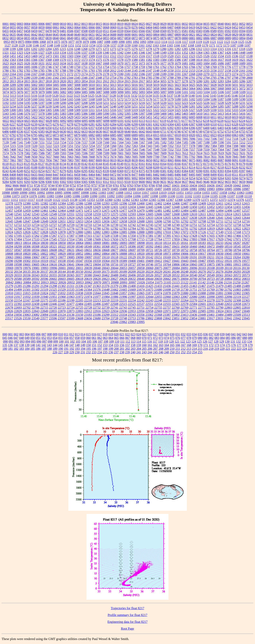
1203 (41, 49)
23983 (132, 322)
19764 (167, 264)
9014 (84, 178)
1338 (92, 53)
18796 (246, 250)
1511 (106, 56)
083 (217, 338)
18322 (62, 246)
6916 (163, 135)
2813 (13, 81)
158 (133, 345)
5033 (249, 85)
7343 (149, 146)
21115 (176, 282)
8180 (249, 164)
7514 (106, 150)
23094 (44, 315)
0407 (171, 27)
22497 (106, 304)
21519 (44, 290)
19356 (88, 261)
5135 (156, 96)
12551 (71, 214)
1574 (92, 60)
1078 (78, 42)
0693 (149, 35)
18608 (53, 250)
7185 (185, 142)
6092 (63, 121)
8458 (77, 175)
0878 (178, 38)
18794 (237, 250)
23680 (97, 318)
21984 (106, 297)
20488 (114, 275)
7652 (41, 157)
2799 (242, 78)
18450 (184, 246)
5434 (84, 117)
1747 (56, 67)
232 (88, 352)
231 (83, 352)
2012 (113, 71)
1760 (149, 67)
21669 (132, 290)
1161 (142, 45)
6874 (63, 135)
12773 (44, 229)
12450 (193, 207)
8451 (70, 175)
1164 (163, 45)
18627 (62, 250)
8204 (120, 167)
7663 (70, 157)
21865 (141, 293)
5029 (221, 85)
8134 (63, 164)
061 (94, 338)
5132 (134, 96)
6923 (214, 135)
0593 (235, 31)
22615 (211, 304)
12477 (123, 211)
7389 (221, 146)
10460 (53, 189)
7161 (113, 142)
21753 (202, 290)
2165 (20, 74)
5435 (92, 117)
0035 (206, 24)
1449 (249, 53)
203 (133, 349)
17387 (158, 236)
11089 (85, 196)
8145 (106, 164)
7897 (20, 160)
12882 (97, 232)
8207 (142, 167)
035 (200, 334)
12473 (97, 211)
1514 (127, 56)
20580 (18, 279)
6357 (92, 128)
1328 (49, 53)
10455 (27, 189)
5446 (113, 117)
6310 (214, 124)
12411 (219, 203)
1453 (27, 56)
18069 (97, 243)
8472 (113, 175)
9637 (185, 182)
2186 (142, 74)
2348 (99, 78)
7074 (77, 139)
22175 (44, 300)
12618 (18, 218)
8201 (106, 167)
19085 (71, 257)
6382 (149, 128)
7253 (84, 146)
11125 (65, 200)
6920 (192, 135)
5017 (142, 85)
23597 (62, 318)
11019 (163, 193)
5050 (106, 88)
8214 (192, 167)
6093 (70, 121)
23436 (193, 315)
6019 (235, 117)
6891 (142, 135)
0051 (235, 24)
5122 (70, 96)
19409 (149, 261)
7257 (99, 146)
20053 (123, 268)
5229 (228, 103)
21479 (220, 286)
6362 (127, 128)
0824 (214, 35)
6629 (56, 132)
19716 (114, 264)
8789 (249, 175)
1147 (43, 45)
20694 (184, 279)
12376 (240, 200)
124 (194, 341)
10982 (202, 189)
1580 (135, 60)
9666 (16, 185)
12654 (88, 221)
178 (245, 345)
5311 (92, 110)
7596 (84, 153)
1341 (113, 53)
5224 (192, 103)
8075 (192, 160)
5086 (92, 92)
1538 (249, 56)
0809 (178, 35)
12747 (158, 225)
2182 (135, 74)
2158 (228, 71)
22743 (123, 308)
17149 (220, 232)
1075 (57, 42)
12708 (202, 221)
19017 (202, 254)
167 (183, 345)
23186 (97, 315)
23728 (114, 318)
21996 (123, 297)
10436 (211, 185)
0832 (6, 38)
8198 (84, 167)
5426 (63, 117)
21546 (79, 290)
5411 (206, 114)
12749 (176, 225)
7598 (99, 153)
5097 (164, 92)
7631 (242, 153)
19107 (97, 257)
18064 (79, 243)
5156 (6, 99)
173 (217, 345)
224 (245, 349)
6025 (27, 121)
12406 (176, 203)
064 (111, 338)
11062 (232, 193)
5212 (113, 103)
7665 (77, 157)
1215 (63, 49)
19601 (27, 264)
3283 (221, 81)
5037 (27, 88)
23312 (114, 315)
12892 (158, 232)
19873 (202, 264)
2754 (113, 78)
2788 (171, 78)
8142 (84, 164)
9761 (116, 185)
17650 (114, 239)
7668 (92, 157)
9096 (156, 178)
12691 (149, 221)
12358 (100, 200)
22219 (114, 300)
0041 (228, 24)
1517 (149, 56)
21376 (106, 286)
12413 (237, 203)
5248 (113, 106)
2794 (206, 78)
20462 (106, 275)
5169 (99, 99)
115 (144, 341)
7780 (178, 157)
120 (172, 341)
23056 (18, 315)
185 (33, 349)
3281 (206, 81)
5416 (242, 114)
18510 (228, 246)
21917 (18, 297)
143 (49, 345)
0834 (20, 38)
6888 (127, 135)
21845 (106, 293)
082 (211, 338)
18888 (123, 254)
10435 (202, 185)
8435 (34, 175)
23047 (237, 311)
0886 (206, 38)
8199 (92, 167)
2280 (27, 78)
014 (83, 334)
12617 (9, 218)
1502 (63, 56)
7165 (127, 142)
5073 (249, 88)
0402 (142, 27)
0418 (185, 27)
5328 (199, 110)
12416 (9, 207)
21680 (158, 290)
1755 (113, 67)
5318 (127, 110)
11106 (222, 196)
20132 (9, 272)
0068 (106, 27)
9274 (242, 178)
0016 (106, 24)
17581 (79, 239)
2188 (156, 74)
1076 (64, 42)
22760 (176, 308)
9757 (94, 185)
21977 (97, 297)
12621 (44, 218)
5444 (99, 117)
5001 (27, 85)
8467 (99, 175)
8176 (228, 164)
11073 (16, 196)
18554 (246, 246)
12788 (167, 229)
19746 (149, 264)
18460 (193, 246)
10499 (167, 189)
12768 (18, 229)
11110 (248, 196)
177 (239, 345)
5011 (99, 85)
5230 (235, 103)
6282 (99, 124)
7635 (249, 153)
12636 (176, 218)
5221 (171, 103)
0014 (92, 24)
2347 (92, 78)
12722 (18, 225)
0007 (49, 24)
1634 (63, 63)
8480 (142, 175)
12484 (184, 211)
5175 (142, 99)
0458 (27, 31)
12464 (62, 211)
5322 (156, 110)
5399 (156, 114)
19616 (53, 264)
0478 (49, 31)
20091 (184, 268)
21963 (71, 297)
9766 (152, 185)
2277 (6, 78)
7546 (142, 150)
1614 (199, 60)
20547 (202, 275)
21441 (176, 286)
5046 (77, 88)
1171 (212, 45)
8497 (199, 175)
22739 (106, 308)
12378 (9, 203)
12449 (184, 207)
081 (206, 338)
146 (66, 345)
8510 (228, 175)
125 (199, 341)
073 (161, 338)
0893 (235, 38)
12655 (97, 221)
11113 (23, 200)
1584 (163, 60)
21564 (88, 290)
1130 (29, 45)
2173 (77, 74)
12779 (88, 229)
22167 (27, 300)
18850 (71, 254)
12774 (53, 229)
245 (155, 352)
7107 (221, 139)
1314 (213, 49)
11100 (171, 196)
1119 (199, 42)
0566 (142, 31)
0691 (135, 35)
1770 (221, 67)
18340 (79, 246)
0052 (242, 24)
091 (11, 341)
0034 (199, 24)
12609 (184, 214)
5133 (141, 96)
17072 (184, 232)
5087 (99, 92)
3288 (6, 85)
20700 (193, 279)
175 (228, 345)
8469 (106, 175)
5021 (171, 85)
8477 (135, 175)
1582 (149, 60)
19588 (9, 264)
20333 (18, 275)
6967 (242, 135)
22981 (193, 311)
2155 (206, 71)
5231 (242, 103)
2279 (20, 78)
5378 (41, 114)
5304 (41, 110)
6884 (106, 135)
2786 (156, 78)
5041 (56, 88)
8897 (49, 178)
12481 (158, 211)
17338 (114, 236)
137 (16, 345)
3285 (235, 81)
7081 (113, 139)
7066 (56, 139)
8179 (242, 164)
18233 (219, 243)
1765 (185, 67)
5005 (56, 85)
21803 (237, 290)
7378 (192, 146)
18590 (27, 250)
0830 (242, 35)
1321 (6, 53)
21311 (70, 286)
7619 (221, 153)
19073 (53, 257)
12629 (114, 218)
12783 (123, 229)
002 (16, 334)
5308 (70, 110)
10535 (176, 189)
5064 (192, 88)
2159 (235, 71)
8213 (185, 167)
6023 (13, 121)
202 (127, 349)
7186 (192, 142)
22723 (62, 308)
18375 (123, 246)
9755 (87, 185)
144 (55, 345)
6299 (135, 124)
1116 (178, 42)
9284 (6, 182)
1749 (70, 67)
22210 (88, 300)
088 (245, 338)
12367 (170, 200)
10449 (18, 189)
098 (50, 341)
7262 (127, 146)
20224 (149, 272)
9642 (192, 182)
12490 (211, 211)
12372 (214, 200)
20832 (237, 279)
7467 (84, 150)
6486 (6, 132)
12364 (144, 200)
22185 (53, 300)
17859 (176, 239)
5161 (41, 99)
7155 (70, 142)
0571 (178, 31)
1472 (41, 56)
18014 (27, 243)
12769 (27, 229)
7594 (70, 153)
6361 (120, 128)
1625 (20, 63)
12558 (88, 214)
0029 (163, 24)
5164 (63, 99)
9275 (249, 178)
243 (144, 352)
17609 (97, 239)
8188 (34, 167)
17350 (132, 236)
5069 (228, 88)
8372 (127, 171)
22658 (237, 304)
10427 (167, 185)
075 (172, 338)
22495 (88, 304)
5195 (27, 103)
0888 (221, 38)
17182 (9, 236)
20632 (132, 279)
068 (133, 338)
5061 (171, 88)
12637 (184, 218)
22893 (79, 311)
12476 (114, 211)
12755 (220, 225)
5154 (242, 96)
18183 (202, 243)
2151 (178, 71)
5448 (127, 117)
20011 (79, 268)
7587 (49, 153)
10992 (41, 193)
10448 (9, 189)
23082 (35, 315)
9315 (120, 182)
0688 (113, 35)
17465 (228, 236)
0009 (56, 24)
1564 (20, 60)
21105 (167, 282)
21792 (228, 290)
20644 (149, 279)
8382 (171, 171)
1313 (206, 49)
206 (150, 349)
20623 (106, 279)
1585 (171, 60)
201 (122, 349)
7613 (192, 153)
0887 (214, 38)
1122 (220, 42)
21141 (193, 282)
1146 (36, 45)
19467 (202, 261)
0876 (163, 38)
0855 (106, 38)
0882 (199, 38)
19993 (44, 268)
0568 (156, 31)
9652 (221, 182)
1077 (71, 42)
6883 (99, 135)
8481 (149, 175)
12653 (79, 221)
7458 (77, 150)
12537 (246, 211)
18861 (88, 254)
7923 (27, 160)
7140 (13, 142)
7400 (242, 146)
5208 (84, 103)
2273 (228, 74)
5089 (113, 92)
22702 (27, 308)
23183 (88, 315)
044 (250, 334)
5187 (221, 99)
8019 (113, 160)
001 (10, 334)
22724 (71, 308)
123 (188, 341)
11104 (205, 196)
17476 (9, 239)
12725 (44, 225)
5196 (34, 103)
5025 (192, 85)
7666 (84, 157)
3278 (185, 81)
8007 (92, 160)
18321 (53, 246)
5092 (135, 92)
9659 (242, 182)
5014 (120, 85)
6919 (185, 135)
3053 (149, 81)
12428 (88, 207)
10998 (85, 193)
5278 (171, 106)
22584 (193, 304)
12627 (97, 218)
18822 (44, 254)
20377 (79, 275)
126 (205, 341)
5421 (27, 117)
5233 (6, 106)
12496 (228, 211)
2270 (206, 74)
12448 (176, 207)
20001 (62, 268)
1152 (78, 45)
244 (150, 352)
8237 (249, 167)
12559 (97, 214)
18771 (220, 250)
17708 (132, 239)
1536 (235, 56)
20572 (237, 275)
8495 (192, 175)
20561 (220, 275)
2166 (27, 74)
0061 (56, 27)
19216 (219, 257)
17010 (167, 232)
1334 (63, 53)
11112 (14, 200)
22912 (88, 311)
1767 (199, 67)
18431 (176, 246)
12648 (35, 221)
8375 (142, 171)
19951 (246, 264)
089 (250, 338)
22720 (53, 308)
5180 (178, 99)
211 (178, 349)
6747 (185, 132)
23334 (123, 315)
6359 (106, 128)
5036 (20, 88)
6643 (149, 132)
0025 (142, 24)
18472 (211, 246)
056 (66, 338)
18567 (18, 250)
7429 (56, 150)
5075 (13, 92)
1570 (63, 60)
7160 (106, 142)
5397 (142, 114)
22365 (246, 300)
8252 (27, 171)
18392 (149, 246)
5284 (214, 106)
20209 (132, 272)
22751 (141, 308)
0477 (41, 31)
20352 (44, 275)
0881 (192, 38)
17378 (141, 236)
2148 (156, 71)
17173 (246, 232)
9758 (102, 185)
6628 (49, 132)
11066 (7, 196)
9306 (92, 182)
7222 (49, 146)
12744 (141, 225)
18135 (176, 243)
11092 (111, 196)
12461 (44, 211)
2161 (242, 71)
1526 (206, 56)
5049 (99, 88)
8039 (135, 160)
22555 (167, 304)
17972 (246, 239)
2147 (149, 71)
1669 (113, 63)
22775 (202, 308)
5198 (49, 103)
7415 (27, 150)
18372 (114, 246)
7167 (142, 142)
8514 (242, 175)
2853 (77, 81)
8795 (6, 178)
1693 (13, 67)
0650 (84, 35)
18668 (106, 250)
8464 (92, 175)
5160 (34, 99)
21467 (202, 286)
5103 (199, 92)
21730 (184, 290)
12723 (27, 225)
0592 (228, 31)
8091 (235, 160)
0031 (178, 24)
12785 (141, 229)
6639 (120, 132)
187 (44, 349)
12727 (53, 225)
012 (72, 334)
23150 (79, 315)
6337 (20, 128)
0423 (221, 27)
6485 (249, 128)
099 (56, 341)
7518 (113, 150)
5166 (77, 99)
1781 (13, 71)
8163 (156, 164)
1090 (122, 42)
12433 (123, 207)
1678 (171, 63)
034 (194, 334)
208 (161, 349)
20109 (220, 268)
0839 (49, 38)
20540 (193, 275)
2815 (27, 81)
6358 (99, 128)
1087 (100, 42)
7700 (156, 157)
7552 (171, 150)
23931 (220, 318)
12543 (35, 214)
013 (77, 334)
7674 (113, 157)
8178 (235, 164)
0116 (120, 27)
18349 (88, 246)
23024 (220, 311)
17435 (211, 236)
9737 (44, 185)
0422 (214, 27)
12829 (53, 232)
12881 (88, 232)
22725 (79, 308)
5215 (135, 103)
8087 (221, 160)
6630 (63, 132)
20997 (132, 282)
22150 (9, 300)
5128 (113, 96)
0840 (56, 38)
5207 (77, 103)
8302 (92, 171)
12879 (71, 232)
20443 (97, 275)
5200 (63, 103)
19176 (176, 257)
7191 (228, 142)
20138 (53, 272)
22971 (167, 311)
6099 (113, 121)
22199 (71, 300)
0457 (20, 31)
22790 (220, 308)
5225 (199, 103)
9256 (199, 178)
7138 (249, 139)
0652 (99, 35)
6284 (113, 124)
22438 (35, 304)
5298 (249, 106)
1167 (184, 45)
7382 (206, 146)
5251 (135, 106)
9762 (123, 185)
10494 (141, 189)
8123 (20, 164)
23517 (9, 318)
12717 (9, 225)
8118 (5, 164)
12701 (176, 221)
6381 (142, 128)
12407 (184, 203)
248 (167, 352)
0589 (214, 31)
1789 (70, 71)
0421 (206, 27)
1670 (120, 63)
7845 (235, 157)
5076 (20, 92)
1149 (57, 45)
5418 (6, 117)
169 (194, 345)
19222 (228, 257)
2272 (221, 74)
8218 (221, 167)
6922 (206, 135)
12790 (176, 229)
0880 (185, 38)
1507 (84, 56)
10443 (246, 185)
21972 (79, 297)
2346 (84, 78)
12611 (202, 214)
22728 (88, 308)
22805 (237, 308)
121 (177, 341)
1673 (142, 63)
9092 (135, 178)
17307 (71, 236)
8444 (49, 175)
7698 (142, 157)
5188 (228, 99)
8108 (242, 160)
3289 (13, 85)
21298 (53, 286)
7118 (235, 139)
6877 (70, 135)
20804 (228, 279)
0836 (34, 38)
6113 (142, 121)
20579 (9, 279)
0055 (13, 27)
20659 (158, 279)
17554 (71, 239)
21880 (184, 293)
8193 (56, 167)
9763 (130, 185)
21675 (149, 290)
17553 (62, 239)
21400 (132, 286)
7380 (199, 146)
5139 (184, 96)
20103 (202, 268)
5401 (171, 114)
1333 (56, 53)
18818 (18, 254)
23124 (62, 315)
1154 (92, 45)
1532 (214, 56)
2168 (41, 74)
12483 (176, 211)
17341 (123, 236)
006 (38, 334)
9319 (135, 182)
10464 (79, 189)
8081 (199, 160)
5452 (156, 117)
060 (88, 338)
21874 (158, 293)
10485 (114, 189)
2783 (135, 78)
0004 (27, 24)
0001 (6, 24)
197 (100, 349)
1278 (149, 49)
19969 (9, 268)
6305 (178, 124)
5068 (221, 88)
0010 (63, 24)
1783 (27, 71)
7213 (249, 142)
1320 (249, 49)
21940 (44, 297)
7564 (221, 150)
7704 (163, 157)
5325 (178, 110)
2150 (171, 71)
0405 (156, 27)
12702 (184, 221)
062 (100, 338)
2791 (192, 78)
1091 (129, 42)
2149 (163, 71)
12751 (193, 225)
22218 (106, 300)
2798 (235, 78)
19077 (62, 257)
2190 (171, 74)
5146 (235, 96)
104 (83, 341)
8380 (156, 171)
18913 (132, 254)
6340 (41, 128)
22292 (228, 300)
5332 (228, 110)
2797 (228, 78)
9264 (221, 178)
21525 (53, 290)
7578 (20, 153)
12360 (109, 200)
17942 (228, 239)
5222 (178, 103)
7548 (156, 150)
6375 (135, 128)
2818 (49, 81)
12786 (149, 229)
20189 (123, 272)
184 (27, 349)
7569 (242, 150)
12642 (228, 218)
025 (144, 334)
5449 (135, 117)
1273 (113, 49)
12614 (228, 214)
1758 (135, 67)
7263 (135, 146)
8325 (99, 171)
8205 (127, 167)
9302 (63, 182)
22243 (149, 300)
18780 (228, 250)
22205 (79, 300)
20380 (88, 275)
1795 (99, 71)
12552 (79, 214)
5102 (192, 92)
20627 (114, 279)
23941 (228, 318)
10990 (24, 193)
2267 (185, 74)
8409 (20, 175)
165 (172, 345)
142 (44, 345)
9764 (137, 185)
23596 (53, 318)
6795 (34, 135)
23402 (176, 315)
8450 (63, 175)
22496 (97, 304)
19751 (158, 264)
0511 (106, 31)
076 (178, 338)
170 (200, 345)
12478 (132, 211)
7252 (77, 146)
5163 (56, 99)
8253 (34, 171)
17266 (44, 236)
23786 (141, 318)
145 (61, 345)
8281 (70, 171)
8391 (206, 171)
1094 (150, 42)
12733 (88, 225)
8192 (49, 167)
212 (183, 349)
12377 (249, 200)
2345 (77, 78)
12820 (220, 229)
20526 (149, 275)
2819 (56, 81)
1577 (113, 60)
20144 (62, 272)
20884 (27, 282)
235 (105, 352)
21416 (141, 286)
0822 (199, 35)
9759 (109, 185)
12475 (106, 211)
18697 (132, 250)
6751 (214, 132)
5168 (92, 99)
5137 (170, 96)
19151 (158, 257)
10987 (246, 189)
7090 (171, 139)
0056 (20, 27)
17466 (237, 236)
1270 (91, 49)
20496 (132, 275)
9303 (70, 182)
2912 (106, 81)
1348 (156, 53)
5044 (63, 88)
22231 (123, 300)
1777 (235, 67)
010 (61, 334)
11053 (189, 193)
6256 (41, 124)
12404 (167, 203)
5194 (20, 103)
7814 (206, 157)
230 (77, 352)
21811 (18, 293)
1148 (50, 45)
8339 (106, 171)
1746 (49, 67)
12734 (97, 225)
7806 (199, 157)
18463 (202, 246)
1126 (248, 42)
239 (127, 352)
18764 (211, 250)
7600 (113, 153)
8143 (92, 164)
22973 (184, 311)
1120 (206, 42)
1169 (198, 45)
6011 (213, 117)
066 (122, 338)
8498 (206, 175)
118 (160, 341)
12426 (79, 207)
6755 (242, 132)
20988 (115, 282)
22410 (27, 304)
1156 (106, 45)
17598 (88, 239)
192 (72, 349)
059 (83, 338)
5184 (206, 99)
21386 (123, 286)
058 (77, 338)
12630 (123, 218)
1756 (120, 67)
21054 (150, 282)
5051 (113, 88)
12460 (35, 211)
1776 (228, 67)
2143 (120, 71)
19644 (79, 264)
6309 (206, 124)
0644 (49, 35)
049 (27, 338)
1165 (170, 45)
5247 (106, 106)
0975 (21, 42)
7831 (214, 157)
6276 (56, 124)
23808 (158, 318)
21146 (210, 282)
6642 (142, 132)
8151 (127, 164)
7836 (221, 157)
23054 (9, 315)
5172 (120, 99)
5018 (149, 85)
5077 (27, 92)
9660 (249, 182)
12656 (106, 221)
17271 (62, 236)
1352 (185, 53)
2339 (34, 78)
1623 (6, 63)
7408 (13, 150)
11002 (94, 193)
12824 (9, 232)
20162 (88, 272)
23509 (237, 315)
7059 (49, 139)
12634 (158, 218)
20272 (211, 272)
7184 (178, 142)
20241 (167, 272)
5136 (163, 96)
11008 (119, 193)
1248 (77, 49)
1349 (163, 53)
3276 (171, 81)
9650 (214, 182)
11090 (94, 196)
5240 (56, 106)
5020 (163, 85)
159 (139, 345)
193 (77, 349)
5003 (41, 85)
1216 (70, 49)
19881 (228, 264)
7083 (128, 139)
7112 (228, 139)
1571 (70, 60)
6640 (127, 132)
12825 (18, 232)
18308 (35, 246)
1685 (214, 63)
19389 (123, 261)
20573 (246, 275)
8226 (235, 167)
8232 (242, 167)
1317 (235, 49)
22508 (114, 304)
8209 (156, 167)
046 (10, 338)
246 (161, 352)
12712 (228, 221)
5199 (56, 103)
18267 (237, 243)
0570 (171, 31)
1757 (127, 67)
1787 (56, 71)
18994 (176, 254)
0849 (70, 38)
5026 (199, 85)
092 (17, 341)
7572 (249, 150)
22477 (71, 304)
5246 (99, 106)
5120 (55, 96)
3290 (20, 85)
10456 (35, 189)
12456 (246, 207)
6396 (192, 128)
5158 (20, 99)
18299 (18, 246)
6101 (121, 121)
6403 (221, 128)
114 (139, 341)
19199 (202, 257)
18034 (53, 243)
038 (217, 334)
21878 (167, 293)
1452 (20, 56)
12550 (62, 214)
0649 (77, 35)
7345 (156, 146)
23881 (202, 318)
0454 (249, 27)
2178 (106, 74)
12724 (35, 225)
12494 (220, 211)
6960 (228, 135)
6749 (199, 132)
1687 (228, 63)
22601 (202, 304)
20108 (211, 268)
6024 (20, 121)
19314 (35, 261)
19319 (44, 261)
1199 (13, 49)
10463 (71, 189)
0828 (228, 35)
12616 (246, 214)
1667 (99, 63)
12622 (53, 218)
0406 (163, 27)
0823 (206, 35)
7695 (135, 157)
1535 (228, 56)
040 (228, 334)
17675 (123, 239)
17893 (193, 239)
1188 (240, 45)
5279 (178, 106)
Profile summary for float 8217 (127, 615)
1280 (163, 49)
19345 (71, 261)
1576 (106, 60)
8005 (85, 160)
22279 (220, 300)
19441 (176, 261)
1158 (120, 45)
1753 (99, 67)
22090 (211, 297)
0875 (156, 38)
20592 (35, 279)
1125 (241, 42)
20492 (123, 275)
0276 (135, 27)
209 (167, 349)
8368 (113, 171)
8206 (135, 167)
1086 (93, 42)
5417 (249, 114)
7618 (214, 153)
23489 (228, 315)
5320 (142, 110)
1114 (164, 42)
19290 (9, 261)
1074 (50, 42)
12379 (18, 203)
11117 (31, 200)
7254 (92, 146)
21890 (211, 293)
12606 (158, 214)
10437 (220, 185)
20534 (184, 275)
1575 (99, 60)
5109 (242, 92)
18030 (44, 243)
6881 (84, 135)
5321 (149, 110)
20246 (176, 272)
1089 (114, 42)
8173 (206, 164)
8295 (84, 171)
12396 (123, 203)
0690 (127, 35)
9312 (106, 182)
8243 (6, 171)
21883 (193, 293)
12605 (149, 214)
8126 (34, 164)
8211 (170, 167)
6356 (84, 128)
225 (250, 349)
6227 (13, 124)
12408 (193, 203)
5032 (242, 85)
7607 (156, 153)
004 (27, 334)
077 (183, 338)
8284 (77, 171)
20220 (141, 272)
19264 (237, 257)
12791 (184, 229)
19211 (211, 257)
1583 (156, 60)
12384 (62, 203)
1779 (249, 67)
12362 (126, 200)
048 (22, 338)
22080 (193, 297)
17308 (79, 236)
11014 (137, 193)
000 (5, 334)
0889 (228, 38)
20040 (97, 268)
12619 (27, 218)
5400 (163, 114)
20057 (132, 268)
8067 (185, 160)
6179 (192, 121)
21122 (184, 282)
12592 (123, 214)
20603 (62, 279)
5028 (214, 85)
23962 (123, 322)
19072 (44, 257)
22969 (158, 311)
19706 (106, 264)
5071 (235, 88)
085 (228, 338)
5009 (84, 85)
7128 (242, 139)
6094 (77, 121)
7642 (13, 157)
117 (155, 341)
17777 (167, 239)
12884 (114, 232)
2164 (13, 74)
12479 (141, 211)
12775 (62, 229)
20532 (176, 275)
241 (139, 352)
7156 (77, 142)
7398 (235, 146)
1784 (34, 71)
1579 (127, 60)
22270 (193, 300)
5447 (120, 117)
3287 (249, 81)
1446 (235, 53)
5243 (77, 106)
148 (77, 345)
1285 (185, 49)
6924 (221, 135)
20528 (167, 275)
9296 (41, 182)
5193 (13, 103)
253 (189, 352)
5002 (34, 85)
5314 (99, 110)
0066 (92, 27)
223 (239, 349)
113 (133, 341)
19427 (167, 261)
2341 (49, 78)
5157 (13, 99)
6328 (235, 124)
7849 (242, 157)
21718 (176, 290)
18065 (88, 243)
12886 (132, 232)
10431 (176, 185)
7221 (41, 146)
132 (238, 341)
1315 (221, 49)
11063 (241, 193)
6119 (163, 121)
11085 (68, 196)
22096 (228, 297)
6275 (49, 124)
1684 (206, 63)
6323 (228, 124)
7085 (142, 139)
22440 (44, 304)
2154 (199, 71)
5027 (206, 85)
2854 (84, 81)
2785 (149, 78)
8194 (63, 167)
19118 (114, 257)
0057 (27, 27)
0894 (242, 38)
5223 (185, 103)
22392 (18, 304)
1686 (221, 63)
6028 (49, 121)
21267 (245, 282)
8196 (70, 167)
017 (100, 334)
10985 (228, 189)
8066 (178, 160)
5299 (6, 110)
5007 (70, 85)
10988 (6, 193)
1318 (242, 49)
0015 (99, 24)
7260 (113, 146)
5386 (84, 114)
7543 (135, 150)
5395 (127, 114)
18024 (36, 243)
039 (222, 334)
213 (189, 349)
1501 (56, 56)
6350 (49, 128)
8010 (106, 160)
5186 (214, 99)
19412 (158, 261)
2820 (63, 81)
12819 (211, 229)
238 (122, 352)
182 (16, 349)
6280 (84, 124)
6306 (185, 124)
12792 (193, 229)
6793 (20, 135)
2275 (242, 74)
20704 (202, 279)
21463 (193, 286)
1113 (157, 42)
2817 (41, 81)
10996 (67, 193)
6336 (13, 128)
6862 (41, 135)
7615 (206, 153)
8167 (185, 164)
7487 (92, 150)
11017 (145, 193)
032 (183, 334)
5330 (214, 110)
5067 (214, 88)
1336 (77, 53)
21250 (237, 282)
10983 (211, 189)
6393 (178, 128)
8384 (185, 171)
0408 (178, 27)
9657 (235, 182)
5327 (192, 110)
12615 (237, 214)
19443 (184, 261)
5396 (135, 114)
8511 (235, 175)
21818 (35, 293)
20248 (184, 272)
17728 (149, 239)
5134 (149, 96)
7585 (34, 153)
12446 (158, 207)
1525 (199, 56)
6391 (163, 128)
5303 (34, 110)
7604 (135, 153)
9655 (228, 182)
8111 (250, 160)
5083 (70, 92)
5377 (34, 114)
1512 (113, 56)
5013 (113, 85)
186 (38, 349)
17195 (18, 236)
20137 (44, 272)
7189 (214, 142)
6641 (135, 132)
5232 (249, 103)
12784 (132, 229)
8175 (221, 164)
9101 (171, 178)
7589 (56, 153)
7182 (163, 142)
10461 (62, 189)
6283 (106, 124)
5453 (163, 117)
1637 (77, 63)
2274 (235, 74)
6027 (42, 121)
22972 (176, 311)
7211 (235, 142)
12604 (141, 214)
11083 (50, 196)
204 (139, 349)
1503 (70, 56)
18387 (141, 246)
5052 (120, 88)
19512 (220, 261)
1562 (6, 60)
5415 (235, 114)
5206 (70, 103)
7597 (92, 153)
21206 (219, 282)
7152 (49, 142)
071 (150, 338)
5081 (56, 92)
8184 (20, 167)
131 (233, 341)
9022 (106, 178)
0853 (92, 38)
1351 (178, 53)
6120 (170, 121)
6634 (92, 132)
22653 (228, 304)
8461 (84, 175)
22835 (27, 311)
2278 (13, 78)
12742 (132, 225)
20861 (18, 282)
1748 (63, 67)
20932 (71, 282)
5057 (149, 88)
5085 (85, 92)
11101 (180, 196)
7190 (221, 142)
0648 (70, 35)
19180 (184, 257)
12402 (158, 203)
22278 (211, 300)
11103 (197, 196)
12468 (71, 211)
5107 (228, 92)
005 (33, 334)
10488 (123, 189)
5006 (63, 85)
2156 (214, 71)
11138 (74, 200)
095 (33, 341)
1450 (6, 56)
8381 (163, 171)
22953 (132, 311)
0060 (49, 27)
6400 (206, 128)
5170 (106, 99)
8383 (178, 171)
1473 (49, 56)
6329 (242, 124)
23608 (79, 318)
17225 (27, 236)
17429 (202, 236)
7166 (135, 142)
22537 (141, 304)
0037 (214, 24)
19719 (123, 264)
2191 (178, 74)
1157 (113, 45)
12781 (106, 229)
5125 (91, 96)
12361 (117, 200)
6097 (99, 121)
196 (94, 349)
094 (28, 341)
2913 (113, 81)
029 (167, 334)
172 (211, 345)
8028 (128, 160)
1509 (92, 56)
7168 (149, 142)
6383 (156, 128)
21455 (184, 286)
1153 (85, 45)
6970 (6, 139)
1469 (34, 56)
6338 (27, 128)
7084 (135, 139)
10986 (237, 189)
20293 (237, 272)
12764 (246, 225)
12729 (71, 225)
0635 (13, 35)
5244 (84, 106)
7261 (120, 146)
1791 (84, 71)
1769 (214, 67)
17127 (211, 232)
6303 (163, 124)
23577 (44, 318)
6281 (92, 124)
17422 (184, 236)
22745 (132, 308)
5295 (242, 106)
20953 (80, 282)
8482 (156, 175)
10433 (184, 185)
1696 (34, 67)
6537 (27, 132)
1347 (149, 53)
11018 (154, 193)
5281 (192, 106)
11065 (249, 193)
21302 (62, 286)
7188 (206, 142)
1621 (242, 60)
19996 (53, 268)
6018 (228, 117)
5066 (206, 88)
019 (111, 334)
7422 (34, 150)
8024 (121, 160)
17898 (202, 239)
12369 (187, 200)
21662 (114, 290)
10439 (228, 185)
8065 (171, 160)
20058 (141, 268)
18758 (193, 250)
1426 (228, 53)
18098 (141, 243)
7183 (171, 142)
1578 (120, 60)
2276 (249, 74)
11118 (39, 200)
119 (166, 341)
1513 (120, 56)
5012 (106, 85)
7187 (199, 142)
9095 (149, 178)
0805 (163, 35)
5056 (142, 88)
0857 (120, 38)
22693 (18, 308)
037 (211, 334)
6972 (13, 139)
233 (94, 352)
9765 (145, 185)
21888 (202, 293)
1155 (99, 45)
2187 (149, 74)
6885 (113, 135)
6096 (92, 121)
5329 (206, 110)
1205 (56, 49)
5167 (84, 99)
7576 (13, 153)
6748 (192, 132)
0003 (20, 24)
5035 (13, 88)
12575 (114, 214)
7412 (20, 150)
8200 (99, 167)
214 (194, 349)
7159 (99, 142)
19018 (211, 254)
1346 (142, 53)
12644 (246, 218)
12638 (193, 218)
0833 (13, 38)
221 (228, 349)
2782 (127, 78)
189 (55, 349)
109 (111, 341)
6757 (6, 135)
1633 (56, 63)
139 (27, 345)
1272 (106, 49)
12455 (237, 207)
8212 (178, 167)
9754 (80, 185)
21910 (9, 297)
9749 (59, 185)
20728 (220, 279)
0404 (149, 27)
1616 (214, 60)
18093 (123, 243)
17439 (220, 236)
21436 (167, 286)
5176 (149, 99)
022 (127, 334)
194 (83, 349)
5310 (84, 110)
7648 (27, 157)
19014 (193, 254)
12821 (228, 229)
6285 (120, 124)
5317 (120, 110)
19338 (62, 261)
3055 (163, 81)
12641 (220, 218)
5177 (156, 99)
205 (144, 349)
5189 (235, 99)
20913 (45, 282)
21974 (88, 297)
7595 (77, 153)
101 (67, 341)
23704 (106, 318)
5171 (113, 99)
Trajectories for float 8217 (127, 608)
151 (94, 345)
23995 (141, 322)
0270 (127, 27)
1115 (171, 42)
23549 (35, 318)
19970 (18, 268)
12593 (132, 214)
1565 (27, 60)
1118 (192, 42)
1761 (156, 67)
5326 (185, 110)
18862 (97, 254)
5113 (13, 96)
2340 (41, 78)
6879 (77, 135)
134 (250, 341)
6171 (178, 121)
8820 (20, 178)
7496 (99, 150)
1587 (185, 60)
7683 (127, 157)
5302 (27, 110)
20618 (79, 279)
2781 (120, 78)
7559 (206, 150)
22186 (62, 300)
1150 (64, 45)
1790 (77, 71)
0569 (163, 31)
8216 (206, 167)
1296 (192, 49)
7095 (185, 139)
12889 (149, 232)
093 (22, 341)
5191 (249, 99)
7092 (178, 139)
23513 (246, 315)
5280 (185, 106)
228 (66, 352)
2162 (249, 71)
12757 (228, 225)
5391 (113, 114)
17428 (193, 236)
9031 (113, 178)
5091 (128, 92)
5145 (228, 96)
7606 (149, 153)
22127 (246, 297)
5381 (56, 114)
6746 (178, 132)
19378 (114, 261)
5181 (185, 99)
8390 (199, 171)
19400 (132, 261)
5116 (34, 96)
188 (49, 349)
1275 (127, 49)
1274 (120, 49)
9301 (56, 182)
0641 (27, 35)
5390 (106, 114)
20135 (27, 272)
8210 (163, 167)
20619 (88, 279)
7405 (6, 150)
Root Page (127, 629)
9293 (27, 182)
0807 (171, 35)
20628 (123, 279)
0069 (113, 27)
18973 (167, 254)
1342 (120, 53)
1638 (84, 63)
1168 (191, 45)
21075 (159, 282)
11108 (240, 196)
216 (206, 349)
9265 (228, 178)
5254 (149, 106)
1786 (49, 71)
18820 (27, 254)
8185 (27, 167)
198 (105, 349)
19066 (27, 257)
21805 (246, 290)
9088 (120, 178)
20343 (35, 275)
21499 (18, 290)
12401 (149, 203)
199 (111, 349)
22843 (35, 311)
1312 (199, 49)
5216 (142, 103)
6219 (213, 121)
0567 (149, 31)
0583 (199, 31)
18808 (9, 254)
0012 (77, 24)
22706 (35, 308)
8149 (120, 164)
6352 (56, 128)
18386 (132, 246)
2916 (135, 81)
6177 (185, 121)
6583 (41, 132)
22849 (44, 311)
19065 (18, 257)
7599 (106, 153)
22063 (176, 297)
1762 (163, 67)
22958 (149, 311)
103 (78, 341)
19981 (36, 268)
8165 (171, 164)
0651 (92, 35)
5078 (34, 92)
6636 (99, 132)
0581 (185, 31)
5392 (120, 114)
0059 (41, 27)
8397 (242, 171)
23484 (220, 315)
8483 (163, 175)
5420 (20, 117)
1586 (178, 60)
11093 (119, 196)
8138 (70, 164)
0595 (249, 31)
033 (189, 334)
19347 (79, 261)
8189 (41, 167)
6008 (199, 117)
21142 (202, 282)
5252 (142, 106)
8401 (249, 171)
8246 (13, 171)
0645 (56, 35)
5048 (92, 88)
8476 (127, 175)
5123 (77, 96)
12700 (167, 221)
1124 (234, 42)
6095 (85, 121)
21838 (79, 293)
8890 (34, 178)
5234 (13, 106)
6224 (242, 121)
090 (5, 341)
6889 (135, 135)
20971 (106, 282)
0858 (127, 38)
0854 (99, 38)
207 (155, 349)
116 (150, 341)
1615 (206, 60)
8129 (49, 164)
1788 (63, 71)
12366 (161, 200)
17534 (44, 239)
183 (22, 349)
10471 (97, 189)
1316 (228, 49)
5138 (177, 96)
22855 (53, 311)
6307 (192, 124)
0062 (63, 27)
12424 (71, 207)
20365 (71, 275)
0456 (13, 31)
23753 (132, 318)
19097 (88, 257)
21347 (88, 286)
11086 (76, 196)
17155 (228, 232)
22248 (158, 300)
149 (83, 345)
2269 (199, 74)
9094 (142, 178)
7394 (228, 146)
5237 (34, 106)
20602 (53, 279)
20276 (220, 272)
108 (106, 341)
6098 (106, 121)
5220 (163, 103)
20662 (167, 279)
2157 (221, 71)
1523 (192, 56)
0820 (185, 35)
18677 (114, 250)
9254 (192, 178)
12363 (135, 200)
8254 (41, 171)
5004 (49, 85)
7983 (70, 160)
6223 (235, 121)
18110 (158, 243)
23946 (114, 322)
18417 (167, 246)
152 (100, 345)
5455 (171, 117)
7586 (41, 153)
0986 (35, 42)
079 (194, 338)
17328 (106, 236)
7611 (178, 153)
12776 (71, 229)
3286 (242, 81)
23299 (106, 315)
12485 (193, 211)
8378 (149, 171)
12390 (97, 203)
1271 (99, 49)
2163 (6, 74)
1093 (143, 42)
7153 (56, 142)
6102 (128, 121)
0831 (249, 35)
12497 (237, 211)
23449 (202, 315)
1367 (221, 53)
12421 (53, 207)
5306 (56, 110)
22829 (18, 311)
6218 (206, 121)
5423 (41, 117)
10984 (220, 189)
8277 (56, 171)
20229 (158, 272)
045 (5, 338)
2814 (20, 81)
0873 (142, 38)
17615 (106, 239)
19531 (228, 261)
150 (88, 345)
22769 (184, 308)
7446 (70, 150)
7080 (106, 139)
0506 (70, 31)
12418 (27, 207)
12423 (62, 207)
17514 (27, 239)
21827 (53, 293)
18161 (184, 243)
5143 (213, 96)
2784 (142, 78)
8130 (56, 164)
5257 (163, 106)
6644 (156, 132)
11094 (128, 196)
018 (105, 334)
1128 (15, 45)
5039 (41, 88)
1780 (6, 71)
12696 (158, 221)
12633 (149, 218)
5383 (63, 114)
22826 (9, 311)
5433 (77, 117)
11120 (48, 200)
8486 (178, 175)
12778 (79, 229)
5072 (242, 88)
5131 (127, 96)
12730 (79, 225)
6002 (185, 117)
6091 (56, 121)
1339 (99, 53)
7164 (120, 142)
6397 (199, 128)
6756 (249, 132)
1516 (142, 56)
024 (139, 334)
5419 (13, 117)
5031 (235, 85)
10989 (15, 193)
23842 (167, 318)
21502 (35, 290)
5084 (77, 92)
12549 (53, 214)
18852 (79, 254)
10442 (237, 185)
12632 (141, 218)
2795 (214, 78)
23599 (71, 318)
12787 (158, 229)
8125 (27, 164)
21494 (9, 290)
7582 (27, 153)
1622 (249, 60)
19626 (62, 264)
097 (44, 341)
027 (155, 334)
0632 (6, 35)
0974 (14, 42)
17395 (167, 236)
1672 (135, 63)
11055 (206, 193)
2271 (214, 74)
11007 (111, 193)
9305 (84, 182)
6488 (13, 132)
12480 (149, 211)
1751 (84, 67)
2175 (92, 74)
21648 (106, 290)
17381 (149, 236)
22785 (211, 308)
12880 (79, 232)
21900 (228, 293)
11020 (171, 193)
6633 (84, 132)
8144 (99, 164)
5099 (171, 92)
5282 (199, 106)
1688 (235, 63)
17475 (246, 236)
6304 (171, 124)
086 (233, 338)
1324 (27, 53)
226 (55, 352)
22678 (9, 308)
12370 (196, 200)
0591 (221, 31)
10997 (76, 193)
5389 (99, 114)
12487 (202, 211)
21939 (35, 297)
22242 (141, 300)
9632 (171, 182)
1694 (20, 67)
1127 (7, 45)
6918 (178, 135)
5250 (127, 106)
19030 (220, 254)
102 (72, 341)
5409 (192, 114)
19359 (97, 261)
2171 (63, 74)
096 (39, 341)
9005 (77, 178)
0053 (249, 24)
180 (5, 349)
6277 (63, 124)
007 (44, 334)
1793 (92, 71)
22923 (106, 311)
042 (239, 334)
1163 (156, 45)
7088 (156, 139)
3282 (214, 81)
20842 (10, 282)
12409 (202, 203)
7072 (70, 139)
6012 (221, 117)
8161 (142, 164)
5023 (178, 85)
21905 (246, 293)
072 (155, 338)
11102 (188, 196)
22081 (202, 297)
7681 (120, 157)
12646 (18, 221)
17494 (18, 239)
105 (89, 341)
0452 (235, 27)
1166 (177, 45)
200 (116, 349)
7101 (199, 139)
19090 (79, 257)
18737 (167, 250)
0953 (7, 42)
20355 (53, 275)
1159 (127, 45)
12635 (167, 218)
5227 (214, 103)
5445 (106, 117)
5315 (106, 110)
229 (72, 352)
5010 (92, 85)
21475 (211, 286)
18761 (202, 250)
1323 (20, 53)
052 (44, 338)
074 (167, 338)
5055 (135, 88)
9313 (113, 182)
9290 (13, 182)
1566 (34, 60)
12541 (18, 214)
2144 (127, 71)
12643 (237, 218)
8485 (171, 175)
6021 (249, 117)
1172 (219, 45)
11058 (223, 193)
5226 (206, 103)
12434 (132, 207)
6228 (20, 124)
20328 (246, 272)
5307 (63, 110)
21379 (114, 286)
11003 (102, 193)
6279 (77, 124)
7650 (34, 157)
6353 (63, 128)
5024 (185, 85)
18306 (27, 246)
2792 (199, 78)
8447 (56, 175)
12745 (149, 225)
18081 (106, 243)
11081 (42, 196)
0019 (120, 24)
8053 (164, 160)
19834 (184, 264)
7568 (235, 150)
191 (66, 349)
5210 (99, 103)
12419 (35, 207)
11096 (137, 196)
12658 (123, 221)
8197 (77, 167)
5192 (6, 103)
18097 (132, 243)
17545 (53, 239)
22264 (184, 300)
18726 (158, 250)
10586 (184, 189)
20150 (79, 272)
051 (38, 338)
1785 (41, 71)
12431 (114, 207)
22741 (114, 308)
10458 (44, 189)
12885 (123, 232)
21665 (123, 290)
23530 (27, 318)
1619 (235, 60)
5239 (49, 106)
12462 (53, 211)
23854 (193, 318)
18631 (71, 250)
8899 (63, 178)
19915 (237, 264)
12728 (62, 225)
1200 (20, 49)
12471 (79, 211)
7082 (121, 139)
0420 (199, 27)
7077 (85, 139)
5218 (156, 103)
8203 (113, 167)
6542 (34, 132)
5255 (156, 106)
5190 (242, 99)
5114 (20, 96)
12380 (27, 203)
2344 (70, 78)
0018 (113, 24)
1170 (205, 45)
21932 (27, 297)
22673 (246, 304)
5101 (185, 92)
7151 (41, 142)
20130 (246, 268)
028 (161, 334)
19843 (193, 264)
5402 (178, 114)
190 (61, 349)
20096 (193, 268)
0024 (135, 24)
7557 (192, 150)
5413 (221, 114)
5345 (13, 114)
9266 (235, 178)
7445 (63, 150)
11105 (214, 196)
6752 (221, 132)
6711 (163, 132)
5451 (149, 117)
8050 (149, 160)
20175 (106, 272)
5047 (84, 88)
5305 (49, 110)
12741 (123, 225)
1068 (43, 42)
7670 (99, 157)
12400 (141, 203)
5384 (70, 114)
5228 (221, 103)
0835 (27, 38)
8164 (163, 164)
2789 (178, 78)
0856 (113, 38)
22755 (158, 308)
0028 (156, 24)
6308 (199, 124)
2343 (63, 78)
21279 (9, 286)
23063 (27, 315)
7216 (20, 146)
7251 (70, 146)
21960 (62, 297)
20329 (9, 275)
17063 (176, 232)
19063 (9, 257)
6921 (199, 135)
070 (144, 338)
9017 (92, 178)
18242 (228, 243)
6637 (106, 132)
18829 (62, 254)
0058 (34, 27)
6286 (127, 124)
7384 (214, 146)
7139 (6, 142)
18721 (149, 250)
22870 (62, 311)
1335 (70, 53)
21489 (246, 286)
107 (100, 341)
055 (61, 338)
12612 (211, 214)
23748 (123, 318)
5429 (70, 117)
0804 (156, 35)
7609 (163, 153)
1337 (84, 53)
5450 (142, 117)
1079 (86, 42)
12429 (97, 207)
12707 (193, 221)
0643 (41, 35)
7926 (34, 160)
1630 (34, 63)
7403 (249, 146)
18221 (211, 243)
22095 (220, 297)
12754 (211, 225)
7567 (228, 150)
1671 (127, 63)
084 (222, 338)
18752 (184, 250)
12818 (202, 229)
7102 (207, 139)
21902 (237, 293)
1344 (127, 53)
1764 (178, 67)
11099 (163, 196)
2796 (221, 78)
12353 (91, 200)
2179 (113, 74)
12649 (44, 221)
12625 (79, 218)
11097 (145, 196)
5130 (120, 96)
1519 (163, 56)
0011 (70, 24)
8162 (149, 164)
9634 (178, 182)
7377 (185, 146)
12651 (62, 221)
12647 (27, 221)
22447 (62, 304)
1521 (178, 56)
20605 (71, 279)
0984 (28, 42)
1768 (206, 67)
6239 (34, 124)
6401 (214, 128)
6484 (242, 128)
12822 (237, 229)
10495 (149, 189)
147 (72, 345)
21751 (193, 290)
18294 (9, 246)
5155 (249, 96)
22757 (167, 308)
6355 (77, 128)
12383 (53, 203)
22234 (132, 300)
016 (94, 334)
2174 (84, 74)
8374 (135, 171)
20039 (88, 268)
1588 (192, 60)
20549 (211, 275)
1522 (185, 56)
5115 (27, 96)
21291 (35, 286)
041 (233, 334)
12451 (202, 207)
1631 (41, 63)
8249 (20, 171)
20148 (71, 272)
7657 (49, 157)
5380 (49, 114)
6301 (149, 124)
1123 (227, 42)
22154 (18, 300)
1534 (221, 56)
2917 (142, 81)
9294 (34, 182)
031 (178, 334)
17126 (202, 232)
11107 (231, 196)
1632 (49, 63)
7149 (27, 142)
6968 (249, 135)
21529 (62, 290)
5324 (171, 110)
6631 (70, 132)
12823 (246, 229)
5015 (127, 85)
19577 (246, 261)
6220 (221, 121)
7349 (163, 146)
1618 (228, 60)
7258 (106, 146)
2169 (49, 74)
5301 (20, 110)
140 (33, 345)
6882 (92, 135)
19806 (176, 264)
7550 (163, 150)
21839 (88, 293)
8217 (214, 167)
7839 (228, 157)
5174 (135, 99)
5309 (77, 110)
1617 (221, 60)
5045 (70, 88)
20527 (158, 275)
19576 (237, 261)
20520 (141, 275)
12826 (27, 232)
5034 (6, 88)
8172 (199, 164)
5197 (41, 103)
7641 (6, 157)
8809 (13, 178)
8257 (49, 171)
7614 (199, 153)
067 (127, 338)
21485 (228, 286)
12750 (184, 225)
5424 (49, 117)
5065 (199, 88)
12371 (205, 200)
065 (116, 338)
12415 (246, 203)
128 (216, 341)
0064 (77, 27)
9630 (156, 182)
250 (172, 352)
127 (211, 341)
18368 (106, 246)
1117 (185, 42)
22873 (71, 311)
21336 (79, 286)
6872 (49, 135)
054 (55, 338)
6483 (235, 128)
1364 (199, 53)
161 (150, 345)
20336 (27, 275)
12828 (44, 232)
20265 (193, 272)
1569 (56, 60)
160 (144, 345)
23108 (53, 315)
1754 (106, 67)
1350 (171, 53)
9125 (178, 178)
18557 (9, 250)
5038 (34, 88)
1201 (27, 49)
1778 (242, 67)
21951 (53, 297)
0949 (249, 38)
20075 (158, 268)
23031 (228, 311)
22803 (228, 308)
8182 (6, 167)
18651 (88, 250)
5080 (49, 92)
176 (233, 345)
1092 (136, 42)
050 (33, 338)
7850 (249, 157)
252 (183, 352)
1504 (77, 56)
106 (95, 341)
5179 (171, 99)
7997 (77, 160)
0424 (228, 27)
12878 (62, 232)
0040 (221, 24)
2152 (185, 71)
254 (194, 352)
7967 (56, 160)
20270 (202, 272)
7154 (63, 142)
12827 (35, 232)
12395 (114, 203)
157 (127, 345)
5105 (214, 92)
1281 (170, 49)
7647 (20, 157)
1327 (41, 53)
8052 (156, 160)
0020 (127, 24)
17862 (184, 239)
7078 (92, 139)
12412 (228, 203)
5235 (20, 106)
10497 (158, 189)
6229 (27, 124)
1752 (92, 67)
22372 (9, 304)
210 (172, 349)
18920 (141, 254)
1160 (135, 45)
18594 (35, 250)
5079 (42, 92)
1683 (199, 63)
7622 (235, 153)
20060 (149, 268)
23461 (211, 315)
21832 (62, 293)
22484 (79, 304)
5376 (27, 114)
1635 (70, 63)
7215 (13, 146)
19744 (141, 264)
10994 (50, 193)
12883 (106, 232)
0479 (56, 31)
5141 (199, 96)
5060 (163, 88)
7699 (149, 157)
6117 (156, 121)
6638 (113, 132)
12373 (223, 200)
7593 (63, 153)
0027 (149, 24)
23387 (167, 315)
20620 (97, 279)
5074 (6, 92)
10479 (106, 189)
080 (200, 338)
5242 (70, 106)
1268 (84, 49)
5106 (221, 92)
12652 (71, 221)
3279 (192, 81)
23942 (237, 318)
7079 (99, 139)
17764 (158, 239)
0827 (221, 35)
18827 (53, 254)
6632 (77, 132)
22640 (220, 304)
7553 (178, 150)
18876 (114, 254)
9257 (206, 178)
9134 (185, 178)
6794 (27, 135)
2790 (185, 78)
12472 (88, 211)
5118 (41, 96)
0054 (6, 27)
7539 (127, 150)
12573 (106, 214)
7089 (164, 139)
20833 (246, 279)
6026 (34, 121)
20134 (18, 272)
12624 (71, 218)
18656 (97, 250)
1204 (48, 49)
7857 (6, 160)
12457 (9, 211)
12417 (18, 207)
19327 (53, 261)
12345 (82, 200)
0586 (206, 31)
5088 (106, 92)
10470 (88, 189)
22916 (97, 311)
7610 (171, 153)
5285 (221, 106)
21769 (211, 290)
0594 (242, 31)
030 (172, 334)
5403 (185, 114)
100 (61, 341)
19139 (141, 257)
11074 (24, 196)
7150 (34, 142)
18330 (71, 246)
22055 (158, 297)
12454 (228, 207)
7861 (13, 160)
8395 (235, 171)
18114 (167, 243)
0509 (92, 31)
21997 (132, 297)
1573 (84, 60)
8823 (27, 178)
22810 (246, 308)
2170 (56, 74)
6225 (249, 121)
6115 (149, 121)
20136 (35, 272)
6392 (171, 128)
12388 (88, 203)
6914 (149, 135)
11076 (33, 196)
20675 (176, 279)
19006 (184, 254)
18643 (79, 250)
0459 (34, 31)
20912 (36, 282)
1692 (6, 67)
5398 (149, 114)
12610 (193, 214)
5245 (92, 106)
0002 (13, 24)
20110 (228, 268)
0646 (63, 35)
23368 (158, 315)
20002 (71, 268)
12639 (202, 218)
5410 (199, 114)
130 (227, 341)
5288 (235, 106)
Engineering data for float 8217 (128, 622)
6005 (192, 117)
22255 (167, 300)
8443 (41, 175)
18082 (115, 243)
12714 (237, 221)
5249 (120, 106)
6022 (6, 121)
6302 (156, 124)
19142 (149, 257)
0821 (192, 35)
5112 (6, 96)
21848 (114, 293)
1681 (185, 63)
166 (178, 345)
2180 (120, 74)
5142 (206, 96)
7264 (142, 146)
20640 (141, 279)
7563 (214, 150)
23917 (211, 318)
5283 (206, 106)
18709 (141, 250)
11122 (56, 200)
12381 (35, 203)
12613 (220, 214)
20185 (114, 272)
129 (222, 341)
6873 (56, 135)
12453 (220, 207)
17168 (237, 232)
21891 (220, 293)
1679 (178, 63)
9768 (159, 185)
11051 (180, 193)
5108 (235, 92)
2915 (127, 81)
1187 (233, 45)
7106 (214, 139)
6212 (199, 121)
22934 (114, 311)
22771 (193, 308)
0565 (135, 31)
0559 (120, 31)
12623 (62, 218)
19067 (36, 257)
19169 (167, 257)
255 (200, 352)
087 (239, 338)
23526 (18, 318)
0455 (6, 31)
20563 (228, 275)
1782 (20, 71)
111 (122, 341)
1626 (27, 63)
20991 (124, 282)
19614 (44, 264)
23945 (246, 318)
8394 (228, 171)
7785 (185, 157)
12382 (44, 203)
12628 (106, 218)
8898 (56, 178)
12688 (141, 221)
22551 (149, 304)
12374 (231, 200)
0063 (70, 27)
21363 (97, 286)
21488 (237, 286)
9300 (49, 182)
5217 (149, 103)
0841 (63, 38)
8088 (228, 160)
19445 (193, 261)
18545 (237, 246)
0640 (20, 35)
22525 (132, 304)
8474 (120, 175)
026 (150, 334)
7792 (192, 157)
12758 (237, 225)
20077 (167, 268)
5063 (185, 88)
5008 (77, 85)
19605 (35, 264)
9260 (214, 178)
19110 (106, 257)
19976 (27, 268)
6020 (242, 117)
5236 (27, 106)
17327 (97, 236)
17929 (220, 239)
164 (167, 345)
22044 (149, 297)
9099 (163, 178)
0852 (84, 38)
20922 (53, 282)
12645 (9, 221)
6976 (27, 139)
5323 (163, 110)
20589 (27, 279)
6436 (228, 128)
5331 (221, 110)
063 (105, 338)
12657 (114, 221)
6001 (178, 117)
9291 (20, 182)
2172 (70, 74)
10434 (193, 185)
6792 (13, 135)
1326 (34, 53)
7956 (49, 160)
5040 (49, 88)
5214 (127, 103)
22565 (176, 304)
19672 (88, 264)
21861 (132, 293)
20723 (211, 279)
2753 (106, 78)
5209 (92, 103)
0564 (127, 31)
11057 (214, 193)
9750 (66, 185)
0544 (113, 31)
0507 (77, 31)
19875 (211, 264)
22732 (97, 308)
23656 (88, 318)
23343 (132, 315)
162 (155, 345)
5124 (84, 96)
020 (116, 334)
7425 (41, 150)
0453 (242, 27)
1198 (6, 49)
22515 (123, 304)
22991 (211, 311)
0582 (192, 31)
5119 (48, 96)
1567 (41, 60)
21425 (149, 286)
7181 (156, 142)
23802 (149, 318)
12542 (27, 214)
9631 (163, 182)
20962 (88, 282)
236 (111, 352)
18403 (158, 246)
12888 (141, 232)
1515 (135, 56)
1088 (107, 42)
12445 (149, 207)
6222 (228, 121)
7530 (120, 150)
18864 (106, 254)
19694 (97, 264)
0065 (84, 27)
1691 (249, 63)
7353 (178, 146)
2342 (56, 78)
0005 (34, 24)
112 (128, 341)
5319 (135, 110)
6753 (228, 132)
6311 (221, 124)
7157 (84, 142)
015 (88, 334)
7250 (63, 146)
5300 (13, 110)
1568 (49, 60)
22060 (167, 297)
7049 (34, 139)
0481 (63, 31)
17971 (237, 239)
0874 (149, 38)
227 (61, 352)
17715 (141, 239)
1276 (134, 49)
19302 (27, 261)
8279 (63, 171)
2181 (127, 74)
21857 (123, 293)
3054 (156, 81)
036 (206, 334)
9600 (142, 182)
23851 (176, 318)
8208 (149, 167)
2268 (192, 74)
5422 (34, 117)
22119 (237, 297)
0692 (142, 35)
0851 (77, 38)
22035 (141, 297)
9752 (73, 185)
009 (55, 334)
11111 (6, 200)
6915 (156, 135)
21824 (44, 293)
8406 (6, 175)
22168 (35, 300)
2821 (70, 81)
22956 (141, 311)
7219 (27, 146)
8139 (77, 164)
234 (100, 352)
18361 (97, 246)
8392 (214, 171)
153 (105, 345)
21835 (71, 293)
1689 (242, 63)
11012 (128, 193)
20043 (106, 268)
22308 (237, 300)
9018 (99, 178)
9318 (127, 182)
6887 (120, 135)
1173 (226, 45)
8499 (214, 175)
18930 (149, 254)
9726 (37, 185)
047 (16, 338)
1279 (156, 49)
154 (111, 345)
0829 (235, 35)
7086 (149, 139)
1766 (192, 67)
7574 (6, 153)
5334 (242, 110)
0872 (135, 38)
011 (66, 334)
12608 (176, 214)
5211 (106, 103)
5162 (49, 99)
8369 (120, 171)
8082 (207, 160)
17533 (35, 239)
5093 (142, 92)
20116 (237, 268)
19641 (71, 264)
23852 (184, 318)
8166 (178, 164)
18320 (44, 246)
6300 (142, 124)
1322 (13, 53)
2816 (34, 81)
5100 (178, 92)
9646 (206, 182)
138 (22, 345)
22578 (184, 304)
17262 (35, 236)
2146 (142, 71)
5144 (220, 96)
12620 (35, 218)
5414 (228, 114)
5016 (135, 85)
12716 (246, 221)
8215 (199, 167)
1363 (192, 53)
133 (244, 341)
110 (117, 341)
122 (183, 341)
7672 (106, 157)
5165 (70, 99)
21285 (18, 286)
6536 (20, 132)
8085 (214, 160)
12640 (211, 218)
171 (206, 345)
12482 (167, 211)
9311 (99, 182)
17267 (53, 236)
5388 (92, 114)
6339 (34, 128)
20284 (228, 272)
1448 (242, 53)
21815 (27, 293)
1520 (171, 56)
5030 (228, 85)
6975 (20, 139)
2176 (99, 74)
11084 (59, 196)
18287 (246, 243)
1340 (106, 53)
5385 (77, 114)
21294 (44, 286)
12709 (211, 221)
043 (245, 334)
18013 (18, 243)
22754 (149, 308)
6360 (113, 128)
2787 (163, 78)
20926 (62, 282)
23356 (141, 315)
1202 (34, 49)
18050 (62, 243)
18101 (150, 243)
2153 (192, 71)
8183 (13, 167)
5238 (41, 106)
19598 (18, 264)
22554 (158, 304)
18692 (123, 250)
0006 (41, 24)
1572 (77, 60)
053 (49, 338)
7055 (42, 139)
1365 (206, 53)
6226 (6, 124)
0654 (106, 35)
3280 (199, 81)
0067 (99, 27)
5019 (156, 85)
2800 (249, 78)
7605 (142, 153)
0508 (84, 31)
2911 (99, 81)
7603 (127, 153)
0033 (192, 24)
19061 (246, 254)
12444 (141, 207)
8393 (221, 171)
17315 (88, 236)
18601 (44, 250)
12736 (106, 225)
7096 (192, 139)
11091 (102, 196)
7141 (20, 142)
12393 (106, 203)
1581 (142, 60)
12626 (88, 218)
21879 (176, 293)
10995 (59, 193)
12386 (79, 203)
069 (139, 338)
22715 (44, 308)
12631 (132, 218)
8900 (70, 178)
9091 (127, 178)
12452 (211, 207)
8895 (41, 178)
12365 (152, 200)
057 (72, 338)
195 (88, 349)
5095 (156, 92)
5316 (113, 110)
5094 (149, 92)
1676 (156, 63)
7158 (92, 142)
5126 (98, 96)
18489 (220, 246)
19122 (123, 257)
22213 (97, 300)
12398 (132, 203)
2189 (163, 74)
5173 (127, 99)
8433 (27, 175)
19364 (106, 261)
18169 (193, 243)
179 (250, 345)
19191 (193, 257)
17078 (193, 232)
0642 (34, 35)
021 (122, 334)
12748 (167, 225)
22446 (53, 304)
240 (133, 352)
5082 (63, 92)
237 (116, 352)
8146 (113, 164)
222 (233, 349)
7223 (56, 146)
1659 (92, 63)
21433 (158, 286)
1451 (13, 56)
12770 (35, 229)
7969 (63, 160)
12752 (202, 225)
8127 (41, 164)
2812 (6, 81)
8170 (192, 164)
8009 (99, 160)
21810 (9, 293)
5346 (20, 114)
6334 (249, 124)
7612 (185, 153)
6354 (70, 128)
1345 (135, 53)
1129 (22, 45)
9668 (23, 185)
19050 (237, 254)
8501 (221, 175)
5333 (235, 110)
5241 (63, 106)
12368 (179, 200)
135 (5, 345)
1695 (27, 67)
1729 (41, 67)
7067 (63, 139)
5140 (192, 96)
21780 (220, 290)
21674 (141, 290)
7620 (228, 153)
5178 (163, 99)
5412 (214, 114)
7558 (199, 150)
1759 (142, 67)
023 (133, 334)
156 (122, 345)
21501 (27, 290)
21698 (167, 290)
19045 (228, 254)
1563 (13, 60)
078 (189, 338)
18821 (35, 254)
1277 (142, 49)
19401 (141, 261)
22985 (202, 311)
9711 (30, 185)
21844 (97, 293)
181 (10, 349)
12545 (44, 214)
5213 (120, 103)
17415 (176, 236)
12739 (114, 225)
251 (178, 352)
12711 (219, 221)
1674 (149, 63)
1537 (242, 56)
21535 (71, 290)
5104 (207, 92)
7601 (120, 153)
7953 (42, 160)
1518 (156, 56)
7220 (34, 146)
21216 (228, 282)
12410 (211, 203)
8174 (214, 164)
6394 (185, 128)
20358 (62, 275)
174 (222, 345)
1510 (99, 56)
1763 (171, 67)
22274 (202, 300)
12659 (132, 221)
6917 (171, 135)
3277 (178, 81)
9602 (149, 182)
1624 (13, 63)
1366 (214, 53)
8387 (192, 171)
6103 (135, 121)
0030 (171, 24)
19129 (132, 257)
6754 (235, 132)
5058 (156, 88)
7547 (149, 150)
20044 (114, 268)
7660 (56, 157)
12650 (53, 221)
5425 (56, 117)
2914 (120, 81)
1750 (77, 67)
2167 (34, 74)
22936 (123, 311)
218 (211, 349)
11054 (197, 193)
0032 (185, 24)
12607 (167, 214)
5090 (121, 92)
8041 (142, 160)
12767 (9, 229)
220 (222, 349)
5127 (106, 96)
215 (200, 349)
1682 (192, 63)
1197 (247, 45)
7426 (49, 150)
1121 (213, 42)
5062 (178, 88)
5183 (199, 99)
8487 (185, 175)
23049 (246, 311)
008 (49, 334)
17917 (211, 239)
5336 (249, 110)
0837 (41, 38)
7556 (185, 150)
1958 (106, 71)
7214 (6, 146)
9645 (199, 182)
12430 (106, 207)
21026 (141, 282)
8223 (228, 167)
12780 (97, 229)
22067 (184, 297)
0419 (192, 27)
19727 (132, 264)
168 (189, 345)
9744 (51, 185)
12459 (27, 211)
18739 (176, 250)
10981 (193, 189)
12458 (18, 211)
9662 (8, 185)
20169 (97, 272)
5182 (192, 99)
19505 (211, 261)
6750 (206, 132)
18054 (71, 243)
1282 (178, 49)
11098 (154, 196)
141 (38, 345)
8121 (13, 164)
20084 (176, 268)
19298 (18, 261)
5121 (63, 96)
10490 (132, 189)
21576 (97, 290)
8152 (135, 164)
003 (22, 334)
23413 (184, 315)
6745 (171, 132)
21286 (27, 286)
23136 (71, 315)
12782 (114, 229)
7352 (171, 146)
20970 (97, 282)
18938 (158, 254)
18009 (9, 243)
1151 (71, 45)
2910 (92, 81)
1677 (163, 63)
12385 (71, 203)
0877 (171, 38)
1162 (149, 45)
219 (217, 349)
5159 (27, 99)
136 (10, 345)
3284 (228, 81)
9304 (77, 182)
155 (116, 345)
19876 (220, 264)
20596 (44, 279)
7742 (171, 157)
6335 (6, 128)
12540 (9, 214)
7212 (242, 142)
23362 (149, 315)
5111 (250, 92)
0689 (120, 35)
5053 (127, 88)
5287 (228, 106)
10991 (32, 193)
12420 (44, 207)
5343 (6, 114)
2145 (135, 71)
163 (161, 345)
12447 (167, 207)
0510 (99, 31)
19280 (246, 257)
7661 (63, 157)
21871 (149, 293)
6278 (70, 124)
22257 (176, 300)
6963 (235, 135)
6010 (206, 117)
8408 (13, 175)
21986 (114, 297)
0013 (84, 24)
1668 (106, 63)
